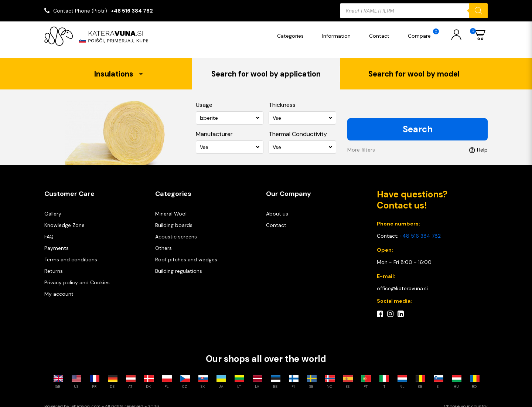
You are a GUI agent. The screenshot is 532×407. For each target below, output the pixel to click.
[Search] (478, 11)
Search (418, 122)
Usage (204, 98)
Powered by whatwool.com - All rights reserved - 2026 (102, 400)
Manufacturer (214, 127)
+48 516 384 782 (132, 11)
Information (338, 36)
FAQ (49, 230)
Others (163, 241)
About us (277, 207)
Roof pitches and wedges (186, 252)
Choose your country (466, 400)
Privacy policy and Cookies (77, 275)
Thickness (282, 98)
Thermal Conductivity (298, 127)
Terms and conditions (71, 252)
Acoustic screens (176, 230)
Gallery (53, 207)
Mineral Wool (171, 207)
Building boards (174, 218)
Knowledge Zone (64, 218)
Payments (57, 241)
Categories (292, 36)
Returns (54, 264)
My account (59, 287)
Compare (425, 34)
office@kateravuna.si (402, 281)
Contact (381, 36)
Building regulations (179, 264)
